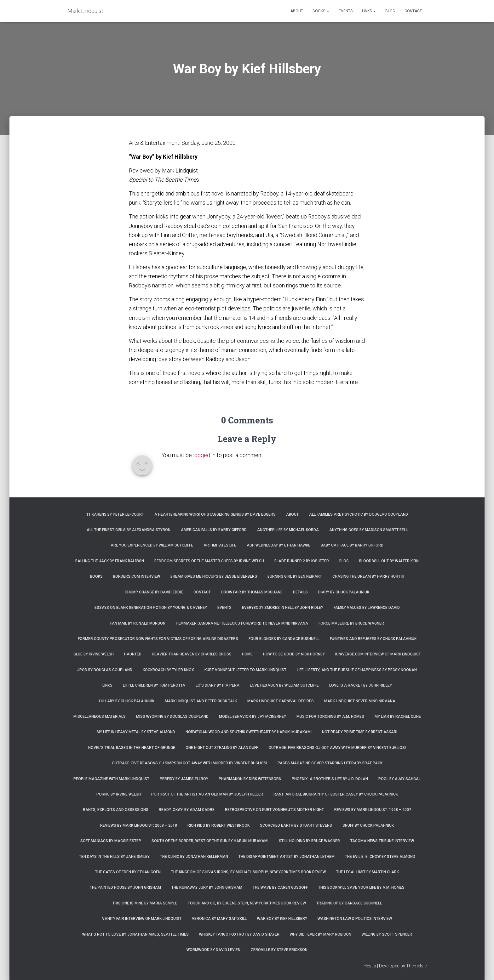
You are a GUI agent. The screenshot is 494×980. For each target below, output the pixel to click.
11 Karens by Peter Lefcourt (115, 514)
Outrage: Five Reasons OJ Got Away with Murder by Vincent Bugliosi (337, 748)
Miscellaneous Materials (100, 717)
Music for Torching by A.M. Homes (330, 717)
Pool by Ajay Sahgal (399, 779)
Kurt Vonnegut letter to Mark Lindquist (245, 670)
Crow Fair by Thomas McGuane (252, 592)
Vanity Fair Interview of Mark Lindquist (142, 919)
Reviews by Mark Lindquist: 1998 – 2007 (373, 810)
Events (346, 11)
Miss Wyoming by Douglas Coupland (172, 717)
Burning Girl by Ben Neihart (295, 576)
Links (369, 11)
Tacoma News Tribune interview (382, 841)
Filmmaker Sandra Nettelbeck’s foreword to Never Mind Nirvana (242, 623)
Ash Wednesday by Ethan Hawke (279, 545)
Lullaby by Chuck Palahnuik (127, 701)
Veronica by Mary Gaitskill (219, 919)
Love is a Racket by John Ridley (361, 685)
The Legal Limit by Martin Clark (368, 872)
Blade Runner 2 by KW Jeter (302, 561)
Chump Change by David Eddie (154, 592)
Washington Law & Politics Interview (355, 919)
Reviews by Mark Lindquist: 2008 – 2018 (139, 825)
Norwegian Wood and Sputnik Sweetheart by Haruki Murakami (249, 732)
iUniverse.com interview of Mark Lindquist (378, 654)
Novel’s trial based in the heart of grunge (132, 748)
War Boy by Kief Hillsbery (282, 919)
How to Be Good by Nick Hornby (294, 654)
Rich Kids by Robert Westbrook (218, 825)
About (297, 11)
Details (300, 592)
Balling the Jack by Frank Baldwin (110, 561)
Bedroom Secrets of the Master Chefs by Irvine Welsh (209, 561)
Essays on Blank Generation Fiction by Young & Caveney (151, 608)
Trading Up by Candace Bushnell (349, 903)
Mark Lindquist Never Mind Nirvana (360, 701)
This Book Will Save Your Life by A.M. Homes (361, 887)
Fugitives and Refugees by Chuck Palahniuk (373, 639)
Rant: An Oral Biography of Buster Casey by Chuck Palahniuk (336, 794)
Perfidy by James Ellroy (184, 779)
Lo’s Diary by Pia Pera (218, 685)
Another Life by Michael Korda (288, 530)
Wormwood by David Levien (213, 950)
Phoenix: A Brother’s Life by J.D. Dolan (330, 779)
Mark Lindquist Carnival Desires (281, 701)
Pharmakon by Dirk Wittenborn (250, 779)
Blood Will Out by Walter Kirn (389, 561)
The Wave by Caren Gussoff (280, 887)
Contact (413, 11)
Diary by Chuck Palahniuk (344, 592)
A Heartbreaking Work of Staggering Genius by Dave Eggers (215, 514)
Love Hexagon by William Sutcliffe (284, 685)
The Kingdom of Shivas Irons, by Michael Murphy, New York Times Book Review (248, 872)
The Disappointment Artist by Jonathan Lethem (287, 857)
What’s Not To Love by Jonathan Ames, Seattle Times (135, 934)
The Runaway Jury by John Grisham (207, 887)
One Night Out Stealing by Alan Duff (222, 748)
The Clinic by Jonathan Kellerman (194, 857)
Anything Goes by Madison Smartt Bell (368, 530)
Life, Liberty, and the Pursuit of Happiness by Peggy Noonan (357, 670)
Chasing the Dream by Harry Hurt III (368, 576)
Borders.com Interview (137, 576)
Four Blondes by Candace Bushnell (284, 639)
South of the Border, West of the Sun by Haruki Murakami (210, 841)
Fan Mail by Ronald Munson (138, 623)
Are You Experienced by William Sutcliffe (152, 545)
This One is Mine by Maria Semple (145, 903)
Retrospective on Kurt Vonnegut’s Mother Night (274, 810)
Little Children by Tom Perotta (154, 685)
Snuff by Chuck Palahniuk (368, 825)
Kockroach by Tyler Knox (168, 670)
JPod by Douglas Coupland (105, 670)
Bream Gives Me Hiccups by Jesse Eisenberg (214, 576)
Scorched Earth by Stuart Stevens (296, 825)
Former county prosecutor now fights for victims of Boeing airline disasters (158, 639)
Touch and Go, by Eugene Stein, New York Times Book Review (247, 903)
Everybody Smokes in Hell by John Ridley (283, 608)
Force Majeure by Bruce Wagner (351, 623)
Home (247, 654)
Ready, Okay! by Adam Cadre (187, 810)
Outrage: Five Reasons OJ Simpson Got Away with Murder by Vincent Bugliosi (190, 763)
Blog (390, 11)
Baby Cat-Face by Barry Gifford (352, 545)
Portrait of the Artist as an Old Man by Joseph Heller (207, 794)
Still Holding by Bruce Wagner (309, 841)
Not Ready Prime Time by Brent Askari (360, 732)
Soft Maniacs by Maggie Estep (111, 841)
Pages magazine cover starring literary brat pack (330, 763)
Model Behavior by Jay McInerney (253, 717)
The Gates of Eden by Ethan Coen (128, 872)
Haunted (133, 654)
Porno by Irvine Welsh (119, 794)
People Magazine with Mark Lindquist (111, 779)
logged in (204, 455)
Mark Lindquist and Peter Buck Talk (201, 701)
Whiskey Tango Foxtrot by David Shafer (239, 934)
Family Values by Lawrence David (367, 608)
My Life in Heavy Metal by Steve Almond (136, 732)
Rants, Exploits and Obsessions (116, 810)
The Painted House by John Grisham (125, 887)
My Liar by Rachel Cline (398, 717)
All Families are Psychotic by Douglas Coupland (359, 514)
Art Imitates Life (220, 545)
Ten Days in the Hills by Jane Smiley (114, 857)
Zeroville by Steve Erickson (279, 950)
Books (321, 11)
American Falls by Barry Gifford (214, 530)
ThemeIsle (416, 966)
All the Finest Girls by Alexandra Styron (129, 530)
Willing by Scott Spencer (387, 934)
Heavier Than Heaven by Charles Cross (192, 654)
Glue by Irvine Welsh (94, 654)
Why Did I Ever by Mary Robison (321, 934)
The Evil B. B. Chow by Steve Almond (380, 857)
